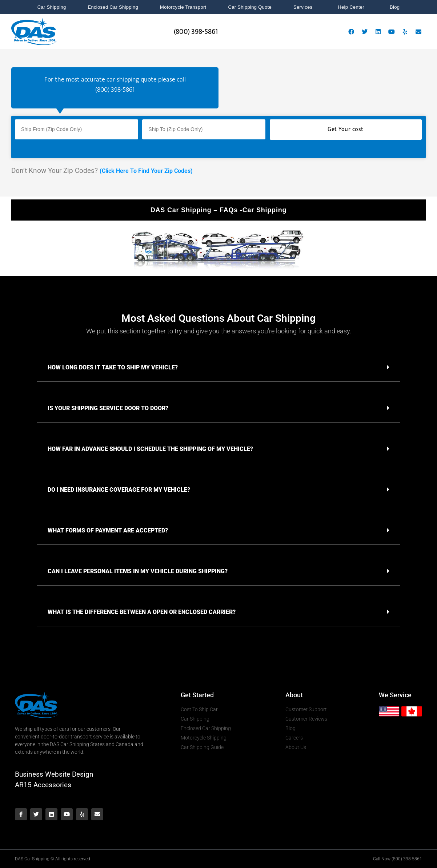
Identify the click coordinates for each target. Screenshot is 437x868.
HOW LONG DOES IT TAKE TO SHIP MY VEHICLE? (113, 367)
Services (305, 7)
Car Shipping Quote (250, 7)
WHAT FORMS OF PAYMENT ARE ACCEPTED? (108, 530)
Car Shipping (52, 7)
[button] (218, 367)
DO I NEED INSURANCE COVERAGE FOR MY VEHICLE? (119, 490)
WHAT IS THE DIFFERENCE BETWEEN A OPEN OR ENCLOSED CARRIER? (142, 612)
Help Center (353, 7)
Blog (395, 7)
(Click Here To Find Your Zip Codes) (146, 171)
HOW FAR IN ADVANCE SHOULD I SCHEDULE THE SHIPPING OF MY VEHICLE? (150, 449)
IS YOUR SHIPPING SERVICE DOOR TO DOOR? (108, 408)
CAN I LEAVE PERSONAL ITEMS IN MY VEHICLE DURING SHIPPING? (138, 571)
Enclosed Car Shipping (113, 7)
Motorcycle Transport (183, 7)
